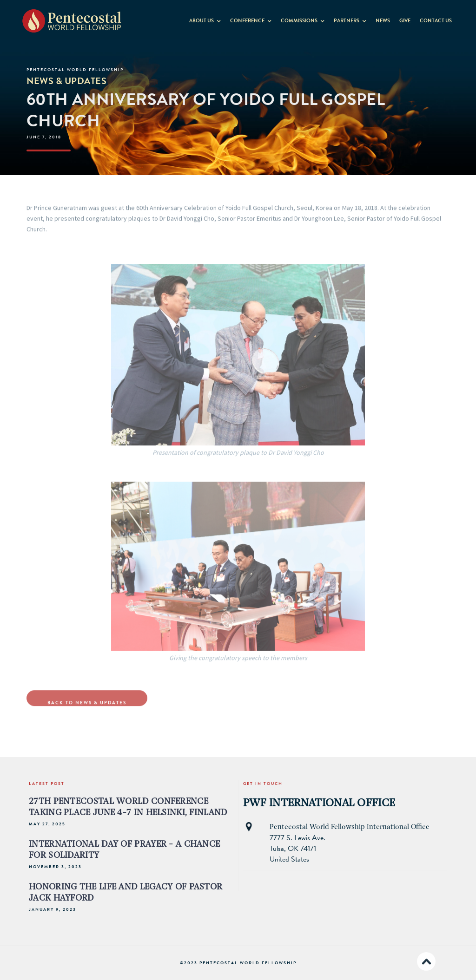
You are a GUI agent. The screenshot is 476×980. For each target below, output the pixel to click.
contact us (436, 21)
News (383, 21)
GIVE (405, 21)
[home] (72, 20)
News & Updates (66, 80)
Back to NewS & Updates (87, 713)
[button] (205, 19)
